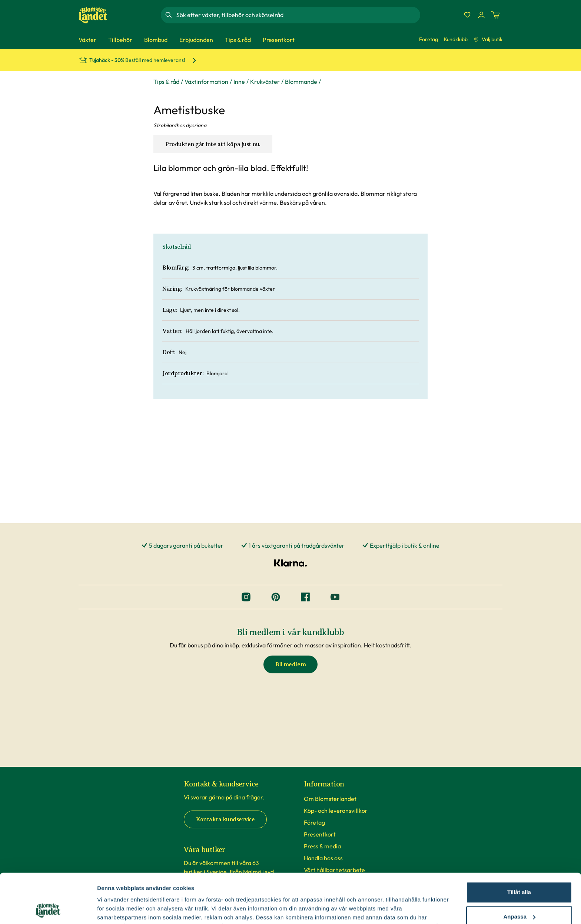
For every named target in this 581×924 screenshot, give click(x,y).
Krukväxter (265, 82)
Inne (239, 82)
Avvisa (519, 895)
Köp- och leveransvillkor (336, 811)
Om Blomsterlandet (330, 799)
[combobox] (298, 15)
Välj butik (488, 39)
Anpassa (519, 870)
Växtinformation (206, 82)
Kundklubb (456, 39)
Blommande (301, 82)
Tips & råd (166, 82)
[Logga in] (481, 15)
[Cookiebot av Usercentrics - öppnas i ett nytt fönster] (48, 910)
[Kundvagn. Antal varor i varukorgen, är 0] (495, 15)
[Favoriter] (467, 15)
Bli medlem (290, 664)
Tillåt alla (519, 846)
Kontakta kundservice (225, 819)
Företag (429, 39)
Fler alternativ (116, 909)
